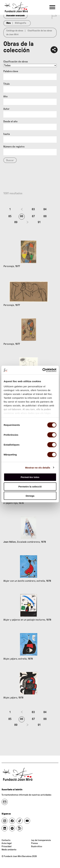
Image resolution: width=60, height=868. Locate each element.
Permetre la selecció (30, 486)
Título (6, 84)
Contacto (6, 840)
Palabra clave (11, 71)
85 (10, 216)
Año (5, 96)
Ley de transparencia (41, 840)
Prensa (34, 843)
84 (45, 209)
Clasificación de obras (16, 62)
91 (39, 222)
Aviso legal (7, 843)
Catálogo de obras (15, 31)
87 (33, 216)
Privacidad (6, 847)
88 (45, 216)
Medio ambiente (9, 850)
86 (22, 216)
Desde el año (10, 121)
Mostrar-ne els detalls (38, 467)
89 (16, 222)
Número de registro (14, 147)
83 (33, 209)
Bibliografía (20, 23)
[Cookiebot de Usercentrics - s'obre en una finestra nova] (43, 370)
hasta (7, 134)
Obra (8, 23)
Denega (30, 496)
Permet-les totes (30, 477)
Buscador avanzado (15, 16)
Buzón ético (37, 847)
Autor (6, 109)
